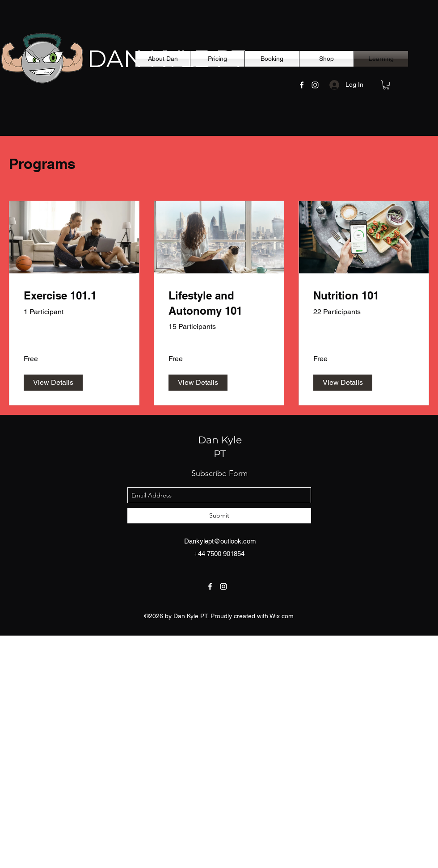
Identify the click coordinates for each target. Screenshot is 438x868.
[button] (386, 85)
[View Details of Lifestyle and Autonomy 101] (198, 383)
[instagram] (315, 85)
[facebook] (302, 85)
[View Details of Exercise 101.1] (53, 383)
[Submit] (219, 516)
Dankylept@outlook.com (220, 541)
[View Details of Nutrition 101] (343, 383)
